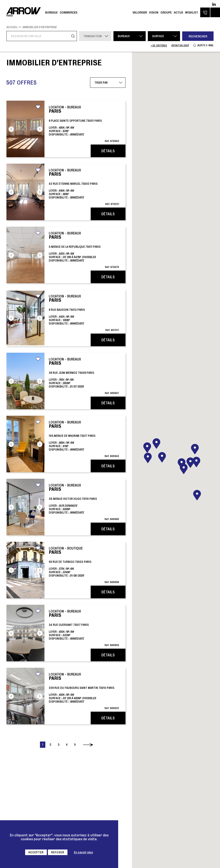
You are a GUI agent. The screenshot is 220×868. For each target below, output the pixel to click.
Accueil (12, 27)
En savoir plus (83, 852)
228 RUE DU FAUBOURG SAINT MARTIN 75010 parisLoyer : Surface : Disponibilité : (84, 691)
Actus (178, 12)
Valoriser (140, 12)
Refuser (58, 852)
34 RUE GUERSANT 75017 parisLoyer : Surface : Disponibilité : (84, 628)
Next (40, 129)
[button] (184, 469)
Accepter (36, 852)
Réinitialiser (180, 45)
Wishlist (192, 12)
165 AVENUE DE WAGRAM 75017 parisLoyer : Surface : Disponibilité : (84, 439)
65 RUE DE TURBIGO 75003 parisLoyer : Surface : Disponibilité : (84, 565)
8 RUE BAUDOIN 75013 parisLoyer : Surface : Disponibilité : (84, 313)
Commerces (69, 12)
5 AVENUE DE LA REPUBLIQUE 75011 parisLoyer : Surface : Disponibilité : (84, 250)
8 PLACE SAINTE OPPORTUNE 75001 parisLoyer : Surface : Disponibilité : (84, 124)
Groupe (166, 12)
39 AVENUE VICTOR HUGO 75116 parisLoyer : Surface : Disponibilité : (84, 502)
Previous (11, 129)
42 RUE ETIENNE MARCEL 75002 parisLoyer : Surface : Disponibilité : (84, 187)
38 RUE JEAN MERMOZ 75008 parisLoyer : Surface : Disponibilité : (84, 376)
